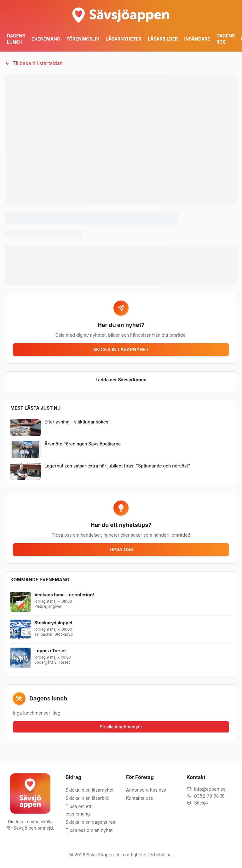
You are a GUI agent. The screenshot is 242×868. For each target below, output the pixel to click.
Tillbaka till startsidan (34, 63)
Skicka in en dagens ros (90, 822)
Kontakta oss (139, 798)
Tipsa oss (121, 549)
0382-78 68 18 (209, 796)
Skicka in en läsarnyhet (90, 790)
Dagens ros (226, 39)
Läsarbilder (163, 39)
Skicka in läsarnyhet (121, 349)
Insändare (197, 39)
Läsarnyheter (124, 39)
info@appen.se (210, 789)
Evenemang (46, 39)
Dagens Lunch (16, 39)
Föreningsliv (83, 39)
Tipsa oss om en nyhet (89, 830)
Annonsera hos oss (146, 790)
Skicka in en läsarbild (87, 798)
